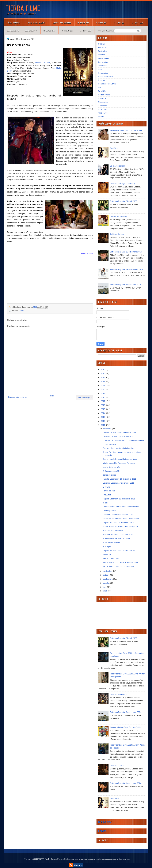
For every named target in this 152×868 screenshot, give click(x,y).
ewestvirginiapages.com (88, 859)
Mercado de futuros (111, 558)
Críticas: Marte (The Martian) (122, 184)
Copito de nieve (109, 444)
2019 (103, 393)
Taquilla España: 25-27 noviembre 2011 (120, 550)
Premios (102, 55)
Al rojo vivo (103, 113)
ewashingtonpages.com (69, 859)
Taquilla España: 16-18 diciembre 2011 (119, 479)
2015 (103, 409)
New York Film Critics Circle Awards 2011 (120, 562)
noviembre (108, 571)
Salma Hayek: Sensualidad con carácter (120, 459)
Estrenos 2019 (83, 23)
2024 (103, 373)
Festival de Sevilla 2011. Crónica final (126, 130)
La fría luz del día (117, 166)
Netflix (101, 69)
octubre (107, 575)
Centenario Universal (107, 84)
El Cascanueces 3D (111, 471)
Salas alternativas (106, 77)
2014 (103, 413)
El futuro (106, 487)
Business (102, 831)
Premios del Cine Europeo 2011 (116, 538)
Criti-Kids (102, 98)
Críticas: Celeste (117, 234)
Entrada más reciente (18, 397)
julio (105, 587)
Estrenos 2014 (31, 31)
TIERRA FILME (23, 8)
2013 (103, 417)
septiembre (108, 579)
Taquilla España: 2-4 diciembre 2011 (118, 523)
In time (105, 503)
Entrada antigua (85, 397)
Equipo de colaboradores (108, 31)
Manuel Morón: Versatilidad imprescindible (121, 507)
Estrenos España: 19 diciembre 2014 (126, 252)
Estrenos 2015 (13, 31)
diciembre (108, 429)
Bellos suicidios (109, 475)
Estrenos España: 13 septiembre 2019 (126, 269)
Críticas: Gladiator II (119, 694)
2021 (103, 385)
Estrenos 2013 (49, 31)
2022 (103, 381)
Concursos (103, 106)
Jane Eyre (107, 554)
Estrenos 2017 (120, 23)
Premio (101, 117)
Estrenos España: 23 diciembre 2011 (118, 436)
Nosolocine (103, 102)
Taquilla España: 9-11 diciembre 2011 (119, 499)
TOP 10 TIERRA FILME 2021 (36, 23)
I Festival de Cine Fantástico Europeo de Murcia (123, 440)
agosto (106, 583)
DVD (100, 87)
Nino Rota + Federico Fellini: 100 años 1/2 (121, 519)
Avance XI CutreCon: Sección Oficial (126, 727)
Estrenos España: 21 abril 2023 (123, 201)
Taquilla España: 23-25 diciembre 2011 (119, 432)
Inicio (52, 396)
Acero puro (107, 546)
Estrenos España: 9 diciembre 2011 (118, 515)
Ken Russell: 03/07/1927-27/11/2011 (118, 566)
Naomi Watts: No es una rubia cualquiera (120, 527)
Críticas (22, 310)
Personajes (103, 73)
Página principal (14, 23)
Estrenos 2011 (86, 31)
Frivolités (102, 91)
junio (105, 591)
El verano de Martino (111, 542)
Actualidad (103, 47)
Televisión (102, 66)
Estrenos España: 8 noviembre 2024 (126, 285)
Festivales (102, 51)
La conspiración (109, 511)
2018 (103, 397)
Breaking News (105, 822)
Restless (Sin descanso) (113, 531)
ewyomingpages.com (122, 859)
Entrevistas (103, 62)
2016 (103, 405)
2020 (103, 389)
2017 (103, 401)
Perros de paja (109, 491)
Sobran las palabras (119, 216)
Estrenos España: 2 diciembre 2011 (118, 535)
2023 (103, 377)
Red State (114, 148)
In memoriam (104, 58)
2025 (103, 369)
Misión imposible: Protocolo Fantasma (119, 463)
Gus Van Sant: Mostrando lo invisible (118, 448)
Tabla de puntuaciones (62, 23)
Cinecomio (103, 109)
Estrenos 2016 (138, 23)
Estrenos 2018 (101, 23)
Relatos (101, 80)
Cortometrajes (104, 95)
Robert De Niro (43, 63)
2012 (103, 421)
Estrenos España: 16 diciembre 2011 (118, 483)
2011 (103, 425)
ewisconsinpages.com (105, 859)
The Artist (107, 495)
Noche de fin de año (111, 467)
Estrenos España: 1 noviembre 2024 (126, 783)
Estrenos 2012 (68, 31)
